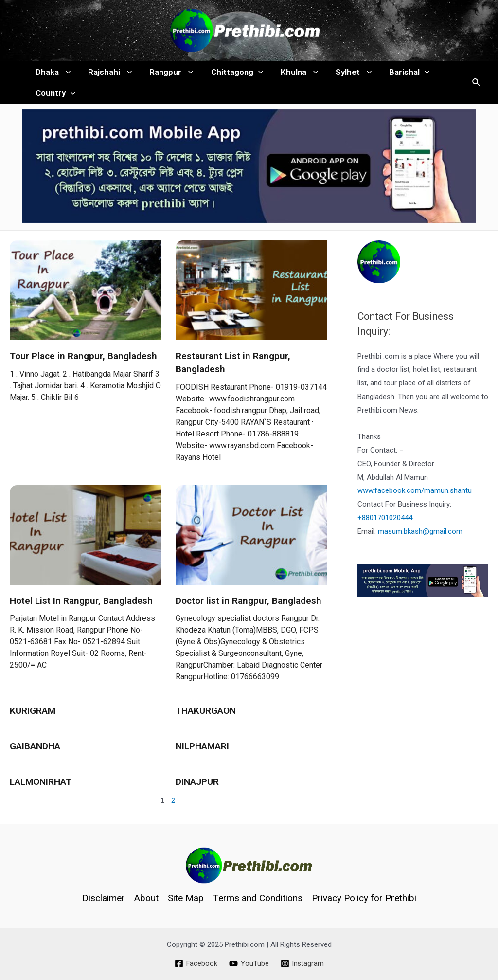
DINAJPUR (197, 788)
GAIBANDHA (35, 753)
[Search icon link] (477, 86)
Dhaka (53, 73)
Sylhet (348, 73)
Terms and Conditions (258, 898)
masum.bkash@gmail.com (420, 538)
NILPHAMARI (202, 753)
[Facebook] (195, 963)
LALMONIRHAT (41, 788)
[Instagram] (302, 963)
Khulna (295, 73)
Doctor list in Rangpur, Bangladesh (249, 607)
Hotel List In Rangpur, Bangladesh (81, 607)
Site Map (186, 898)
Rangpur (169, 73)
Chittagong (234, 73)
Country (55, 98)
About (146, 898)
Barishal (403, 73)
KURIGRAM (33, 717)
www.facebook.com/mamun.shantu (415, 497)
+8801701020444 (385, 525)
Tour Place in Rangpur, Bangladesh (83, 363)
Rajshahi (108, 73)
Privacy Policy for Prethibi (364, 898)
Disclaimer (104, 898)
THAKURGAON (206, 717)
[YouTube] (249, 963)
